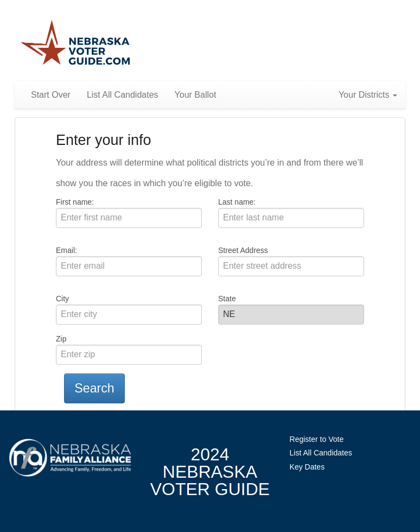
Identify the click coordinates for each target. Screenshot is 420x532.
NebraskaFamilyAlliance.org (70, 458)
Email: (66, 250)
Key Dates (307, 467)
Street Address (243, 250)
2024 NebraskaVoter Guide (210, 472)
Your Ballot (196, 95)
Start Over (51, 95)
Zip (61, 339)
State (227, 299)
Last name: (237, 202)
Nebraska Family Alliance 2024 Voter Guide (75, 43)
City (62, 299)
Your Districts (368, 95)
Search (94, 388)
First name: (75, 202)
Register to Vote (317, 439)
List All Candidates (123, 95)
